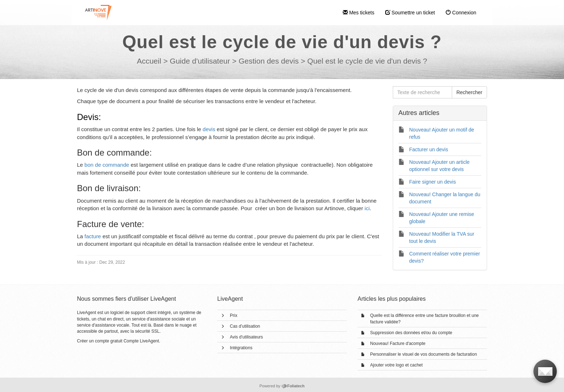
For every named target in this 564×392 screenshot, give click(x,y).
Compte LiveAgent (141, 341)
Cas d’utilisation (245, 326)
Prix (234, 315)
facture (93, 236)
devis (209, 129)
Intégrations (241, 348)
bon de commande (107, 165)
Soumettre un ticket (410, 13)
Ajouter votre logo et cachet (396, 365)
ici (367, 208)
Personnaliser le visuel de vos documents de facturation (424, 354)
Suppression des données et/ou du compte (411, 333)
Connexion (461, 13)
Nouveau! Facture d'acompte (398, 343)
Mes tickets (359, 13)
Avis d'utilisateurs (246, 337)
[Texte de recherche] (422, 92)
